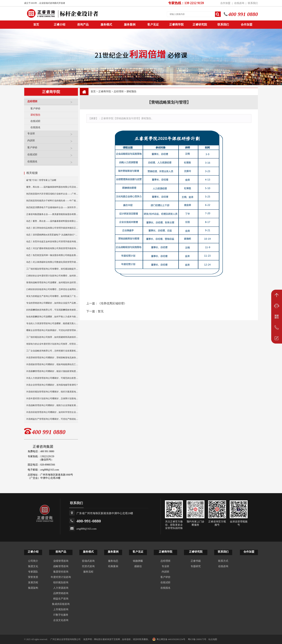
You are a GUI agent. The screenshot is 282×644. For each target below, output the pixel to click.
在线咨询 (239, 3)
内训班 (52, 142)
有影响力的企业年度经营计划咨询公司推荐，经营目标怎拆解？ (52, 344)
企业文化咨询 (61, 620)
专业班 (52, 135)
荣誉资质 (33, 577)
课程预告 (35, 115)
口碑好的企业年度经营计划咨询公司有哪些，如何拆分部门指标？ (52, 276)
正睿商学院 (176, 25)
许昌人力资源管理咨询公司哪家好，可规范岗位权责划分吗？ (52, 378)
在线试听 (35, 121)
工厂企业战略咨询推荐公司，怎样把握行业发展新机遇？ (52, 351)
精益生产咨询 (61, 599)
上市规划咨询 (61, 609)
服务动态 (113, 561)
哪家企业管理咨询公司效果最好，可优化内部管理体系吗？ (52, 330)
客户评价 (35, 109)
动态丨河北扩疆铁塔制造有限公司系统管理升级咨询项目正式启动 (52, 248)
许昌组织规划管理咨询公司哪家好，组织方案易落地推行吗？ (52, 392)
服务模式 (106, 25)
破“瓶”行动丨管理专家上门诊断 (41, 180)
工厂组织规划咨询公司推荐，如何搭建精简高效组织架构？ (52, 337)
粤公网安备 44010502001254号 (169, 639)
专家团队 (33, 572)
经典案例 (113, 566)
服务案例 (130, 25)
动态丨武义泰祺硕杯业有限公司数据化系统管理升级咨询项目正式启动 (52, 262)
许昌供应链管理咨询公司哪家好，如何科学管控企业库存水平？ (52, 412)
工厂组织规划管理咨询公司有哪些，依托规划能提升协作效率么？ (52, 269)
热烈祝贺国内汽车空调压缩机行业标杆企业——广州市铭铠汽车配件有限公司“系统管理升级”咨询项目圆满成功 (52, 194)
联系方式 (223, 561)
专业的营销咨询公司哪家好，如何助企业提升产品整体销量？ (52, 303)
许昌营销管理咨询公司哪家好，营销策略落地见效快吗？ (52, 358)
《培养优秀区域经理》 (112, 303)
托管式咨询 (88, 566)
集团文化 (33, 566)
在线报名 (35, 127)
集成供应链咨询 (61, 604)
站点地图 (213, 639)
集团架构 (33, 588)
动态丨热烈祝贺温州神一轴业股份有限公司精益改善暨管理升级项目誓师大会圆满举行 (52, 255)
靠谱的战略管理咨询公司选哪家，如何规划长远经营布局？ (52, 282)
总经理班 (52, 103)
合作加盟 (225, 3)
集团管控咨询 (61, 572)
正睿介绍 (33, 552)
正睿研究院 (200, 25)
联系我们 (253, 3)
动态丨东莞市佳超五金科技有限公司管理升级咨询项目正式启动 (52, 242)
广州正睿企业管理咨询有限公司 (65, 639)
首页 (93, 91)
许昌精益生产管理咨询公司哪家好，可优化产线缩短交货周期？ (52, 419)
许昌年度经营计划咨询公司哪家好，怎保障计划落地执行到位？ (52, 399)
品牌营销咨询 (61, 593)
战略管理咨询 (61, 566)
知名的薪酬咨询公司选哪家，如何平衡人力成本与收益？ (52, 317)
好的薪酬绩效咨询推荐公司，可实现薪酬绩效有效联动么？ (52, 310)
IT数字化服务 (61, 615)
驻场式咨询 (88, 561)
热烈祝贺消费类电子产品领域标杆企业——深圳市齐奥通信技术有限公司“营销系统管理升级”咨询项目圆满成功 (52, 207)
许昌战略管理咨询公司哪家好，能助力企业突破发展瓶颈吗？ (52, 405)
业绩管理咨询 (61, 561)
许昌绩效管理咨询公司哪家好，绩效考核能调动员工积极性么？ (52, 364)
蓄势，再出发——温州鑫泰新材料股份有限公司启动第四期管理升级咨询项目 (52, 187)
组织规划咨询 (61, 582)
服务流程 (88, 572)
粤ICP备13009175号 (197, 639)
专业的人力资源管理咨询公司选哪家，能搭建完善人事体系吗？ (52, 323)
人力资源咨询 (61, 588)
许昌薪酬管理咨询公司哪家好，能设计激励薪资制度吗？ (52, 371)
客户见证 (153, 25)
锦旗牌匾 (138, 561)
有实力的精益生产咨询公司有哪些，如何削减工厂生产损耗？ (52, 296)
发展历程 (33, 582)
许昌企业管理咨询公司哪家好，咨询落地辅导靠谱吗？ (52, 385)
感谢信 (138, 566)
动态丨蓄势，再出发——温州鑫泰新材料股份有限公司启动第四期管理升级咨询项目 (52, 221)
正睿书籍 (196, 561)
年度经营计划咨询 (61, 577)
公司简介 (33, 561)
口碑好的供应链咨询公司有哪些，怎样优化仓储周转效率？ (52, 289)
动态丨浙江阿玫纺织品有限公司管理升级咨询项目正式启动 (52, 228)
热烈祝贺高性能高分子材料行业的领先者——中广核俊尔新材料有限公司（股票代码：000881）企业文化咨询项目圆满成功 (52, 201)
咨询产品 (83, 25)
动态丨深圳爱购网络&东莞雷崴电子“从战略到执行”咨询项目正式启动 (52, 235)
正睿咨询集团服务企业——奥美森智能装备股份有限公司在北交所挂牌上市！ (52, 214)
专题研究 (196, 566)
